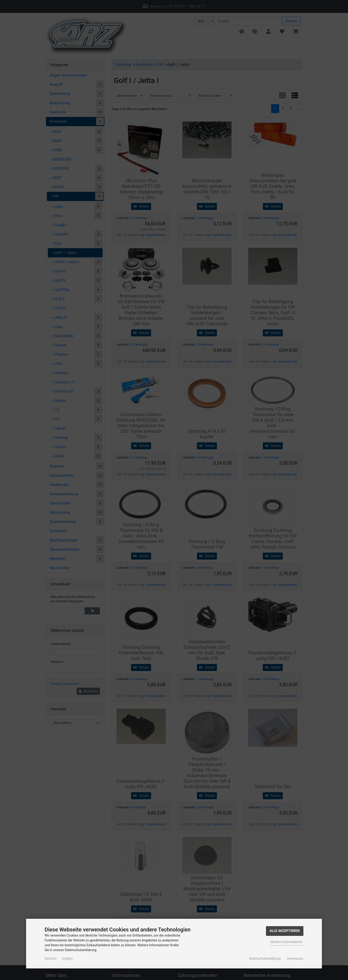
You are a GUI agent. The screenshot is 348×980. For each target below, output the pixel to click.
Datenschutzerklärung (265, 959)
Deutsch (50, 959)
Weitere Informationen (287, 942)
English (67, 959)
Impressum (295, 959)
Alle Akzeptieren (285, 931)
